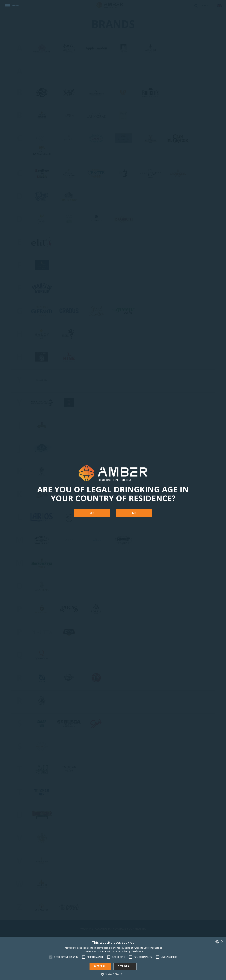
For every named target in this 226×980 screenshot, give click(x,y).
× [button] (222, 942)
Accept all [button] (100, 966)
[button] (113, 974)
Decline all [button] (125, 966)
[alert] (113, 959)
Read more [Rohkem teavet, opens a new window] (137, 951)
